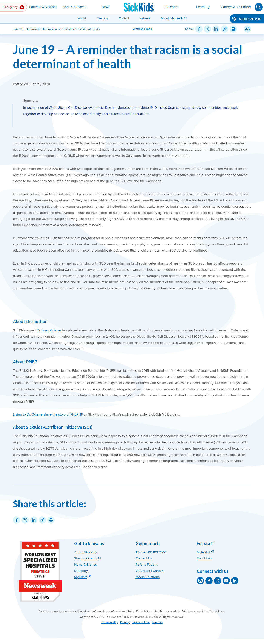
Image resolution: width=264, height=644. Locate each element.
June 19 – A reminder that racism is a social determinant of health (128, 56)
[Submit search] (259, 7)
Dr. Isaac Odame (49, 330)
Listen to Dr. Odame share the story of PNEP (46, 414)
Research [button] (171, 7)
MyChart (81, 577)
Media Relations (147, 577)
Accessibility (110, 622)
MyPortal (203, 552)
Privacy (125, 622)
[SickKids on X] (218, 581)
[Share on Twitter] (207, 29)
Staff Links (204, 558)
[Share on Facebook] (199, 29)
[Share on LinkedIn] (216, 29)
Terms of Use (141, 622)
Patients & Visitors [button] (43, 7)
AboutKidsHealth (172, 18)
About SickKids (86, 552)
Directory (102, 18)
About (82, 18)
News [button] (106, 7)
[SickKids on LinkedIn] (235, 581)
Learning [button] (203, 7)
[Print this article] (233, 29)
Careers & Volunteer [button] (236, 7)
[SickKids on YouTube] (226, 581)
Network (145, 18)
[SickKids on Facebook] (209, 581)
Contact (124, 18)
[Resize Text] (247, 29)
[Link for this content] (225, 29)
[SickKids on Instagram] (200, 581)
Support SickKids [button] (247, 19)
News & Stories (85, 565)
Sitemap (157, 622)
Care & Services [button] (74, 7)
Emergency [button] (13, 7)
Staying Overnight (88, 558)
